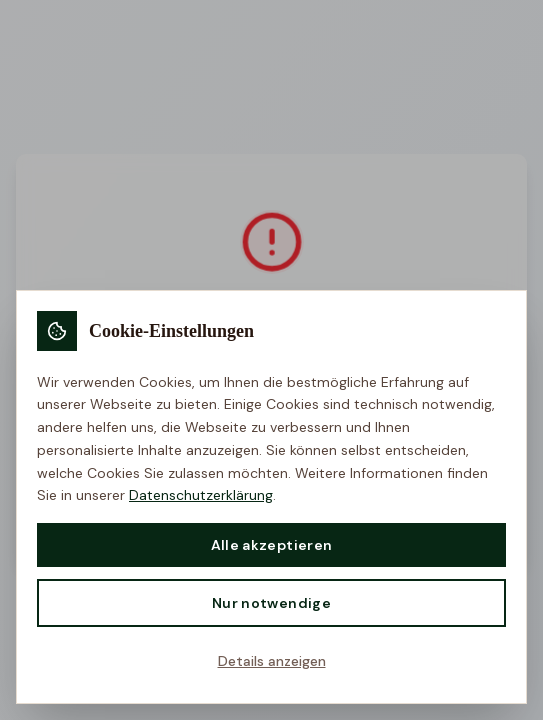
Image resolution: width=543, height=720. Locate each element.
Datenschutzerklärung (201, 495)
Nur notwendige (271, 603)
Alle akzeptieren (272, 545)
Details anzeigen (272, 661)
